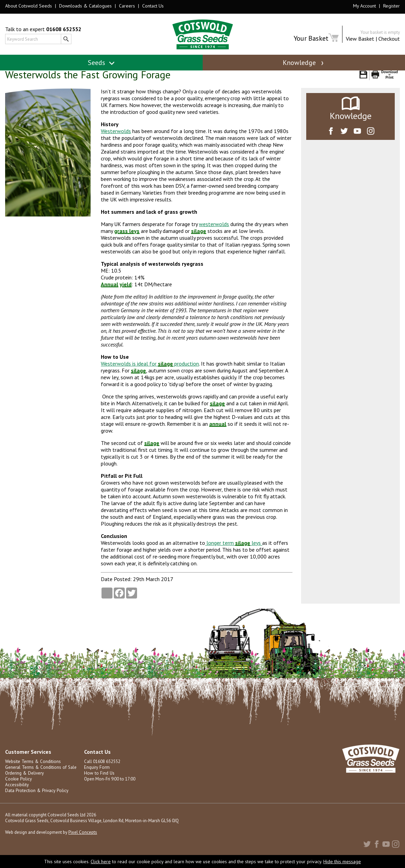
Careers (127, 6)
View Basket (360, 39)
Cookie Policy (18, 787)
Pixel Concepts (83, 840)
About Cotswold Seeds (29, 6)
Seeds (101, 63)
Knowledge (304, 63)
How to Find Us (98, 781)
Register (391, 6)
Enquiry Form (97, 775)
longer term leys (234, 551)
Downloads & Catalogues (85, 6)
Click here (101, 862)
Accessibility (17, 793)
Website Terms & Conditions (32, 769)
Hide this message (342, 862)
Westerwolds (116, 139)
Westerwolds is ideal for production (150, 371)
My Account (364, 6)
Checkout (389, 39)
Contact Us (153, 6)
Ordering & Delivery (24, 781)
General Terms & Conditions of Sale (40, 775)
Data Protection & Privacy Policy (36, 798)
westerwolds (214, 232)
